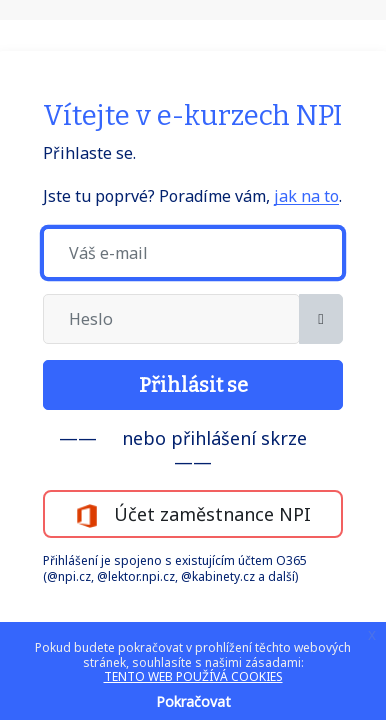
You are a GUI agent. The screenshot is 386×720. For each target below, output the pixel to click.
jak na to (306, 196)
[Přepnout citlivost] (321, 319)
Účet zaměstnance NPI (193, 515)
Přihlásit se (193, 385)
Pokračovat (193, 701)
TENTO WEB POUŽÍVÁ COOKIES (193, 676)
